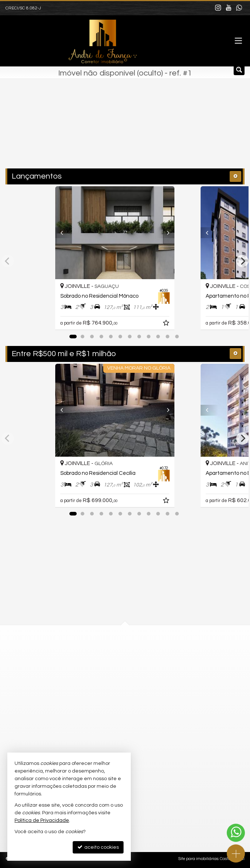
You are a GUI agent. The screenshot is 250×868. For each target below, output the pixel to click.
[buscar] (172, 131)
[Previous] (66, 233)
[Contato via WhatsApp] (236, 833)
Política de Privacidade (42, 820)
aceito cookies (98, 847)
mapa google (96, 683)
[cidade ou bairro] (110, 131)
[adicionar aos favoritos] (187, 324)
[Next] (184, 233)
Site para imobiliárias (198, 859)
